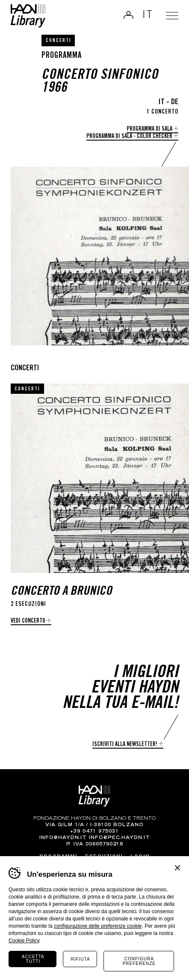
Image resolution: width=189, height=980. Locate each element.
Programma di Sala (149, 129)
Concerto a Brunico (61, 592)
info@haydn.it (63, 838)
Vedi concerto (28, 621)
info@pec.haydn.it (120, 838)
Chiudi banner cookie (177, 868)
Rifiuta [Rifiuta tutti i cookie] (80, 959)
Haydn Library (28, 16)
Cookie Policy (24, 941)
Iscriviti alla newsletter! (125, 745)
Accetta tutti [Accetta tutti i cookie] (33, 959)
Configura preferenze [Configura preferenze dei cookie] (139, 961)
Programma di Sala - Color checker (129, 137)
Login (127, 15)
